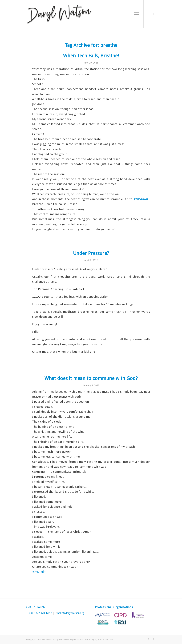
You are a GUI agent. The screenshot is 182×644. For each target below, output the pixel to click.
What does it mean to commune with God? (91, 378)
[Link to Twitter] (149, 14)
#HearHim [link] (39, 572)
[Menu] (136, 14)
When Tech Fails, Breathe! (91, 56)
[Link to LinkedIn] (153, 14)
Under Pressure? (91, 253)
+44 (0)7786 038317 (40, 613)
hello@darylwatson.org (71, 613)
